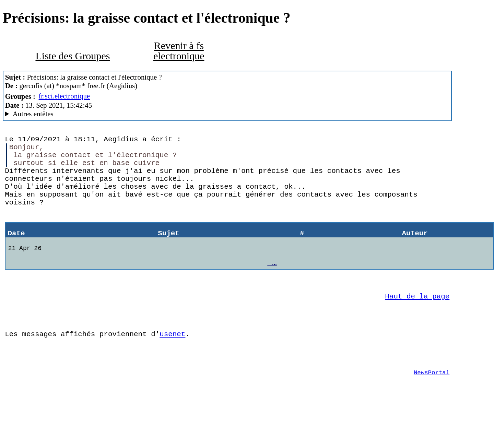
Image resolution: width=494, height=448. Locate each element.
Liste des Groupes (73, 56)
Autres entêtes (33, 114)
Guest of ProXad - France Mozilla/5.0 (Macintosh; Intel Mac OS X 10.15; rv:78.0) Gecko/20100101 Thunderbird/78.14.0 (227, 114)
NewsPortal (432, 410)
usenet (172, 366)
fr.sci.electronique (64, 96)
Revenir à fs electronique (179, 51)
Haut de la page (417, 323)
